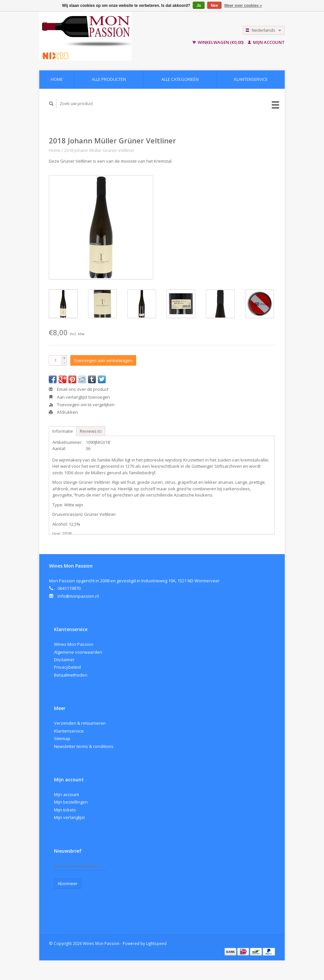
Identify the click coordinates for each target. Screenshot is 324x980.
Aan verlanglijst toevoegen (79, 397)
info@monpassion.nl (78, 596)
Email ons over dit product (79, 389)
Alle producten (109, 79)
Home (57, 79)
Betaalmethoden (71, 675)
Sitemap (62, 738)
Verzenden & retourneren (80, 723)
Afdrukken (63, 412)
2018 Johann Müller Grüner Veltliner (99, 150)
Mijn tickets (65, 810)
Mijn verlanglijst (69, 817)
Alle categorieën (180, 79)
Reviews (91, 431)
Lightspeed (156, 943)
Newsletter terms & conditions (84, 746)
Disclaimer (64, 660)
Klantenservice (251, 79)
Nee (214, 6)
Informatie (63, 431)
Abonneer (68, 883)
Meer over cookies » (243, 6)
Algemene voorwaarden (78, 652)
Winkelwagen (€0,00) (218, 42)
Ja (198, 6)
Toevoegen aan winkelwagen (103, 360)
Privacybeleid (67, 667)
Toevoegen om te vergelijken (82, 405)
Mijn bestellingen (71, 802)
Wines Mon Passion (74, 644)
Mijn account (266, 42)
